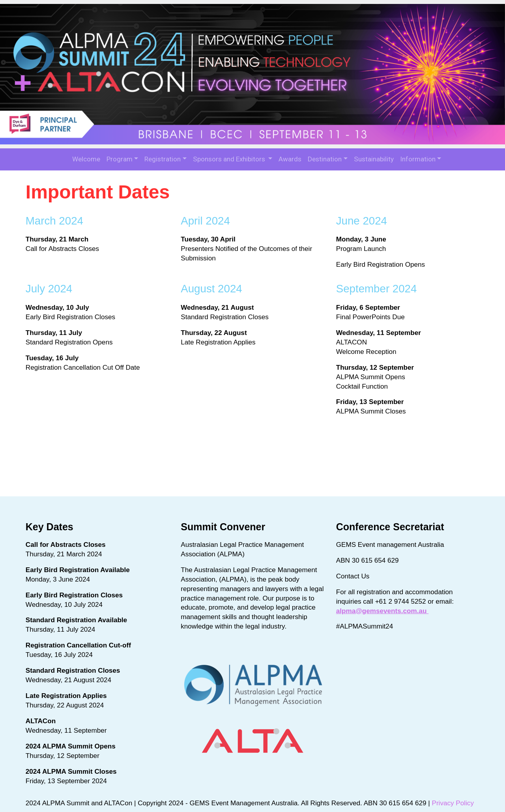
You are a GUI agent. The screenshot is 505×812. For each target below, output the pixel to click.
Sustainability (374, 159)
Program (120, 159)
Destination (325, 159)
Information (418, 159)
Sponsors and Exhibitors (230, 159)
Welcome (86, 159)
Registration (163, 159)
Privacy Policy (455, 797)
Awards (290, 159)
